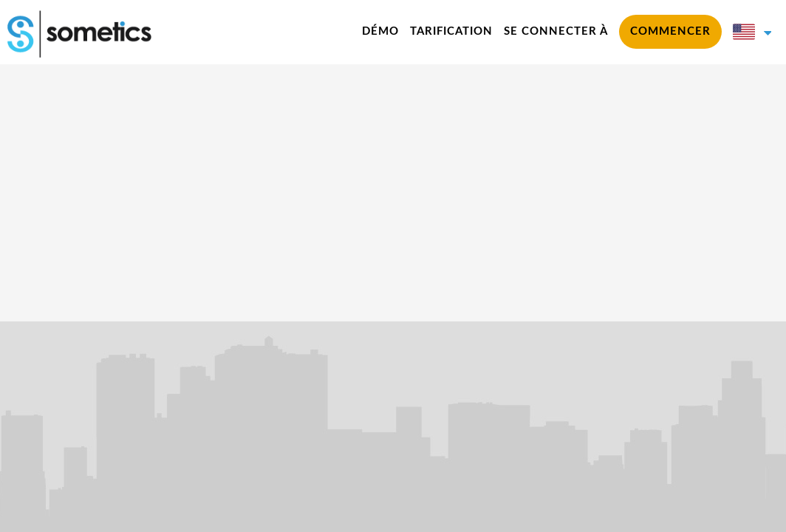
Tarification (451, 31)
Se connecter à (556, 31)
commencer (670, 31)
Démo (380, 31)
